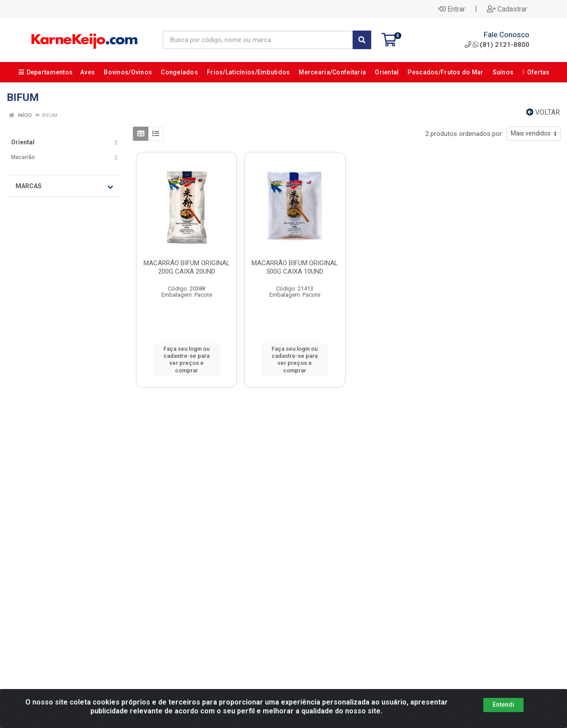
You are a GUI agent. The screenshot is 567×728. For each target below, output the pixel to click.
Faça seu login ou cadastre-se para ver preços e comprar (186, 360)
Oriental (23, 142)
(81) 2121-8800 (497, 45)
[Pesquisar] (362, 40)
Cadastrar (507, 9)
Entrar (452, 9)
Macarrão (23, 157)
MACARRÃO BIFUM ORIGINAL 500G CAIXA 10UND (295, 267)
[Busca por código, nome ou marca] (258, 40)
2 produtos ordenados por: (464, 134)
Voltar (543, 112)
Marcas (64, 186)
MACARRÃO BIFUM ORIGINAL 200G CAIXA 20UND (187, 267)
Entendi (503, 705)
